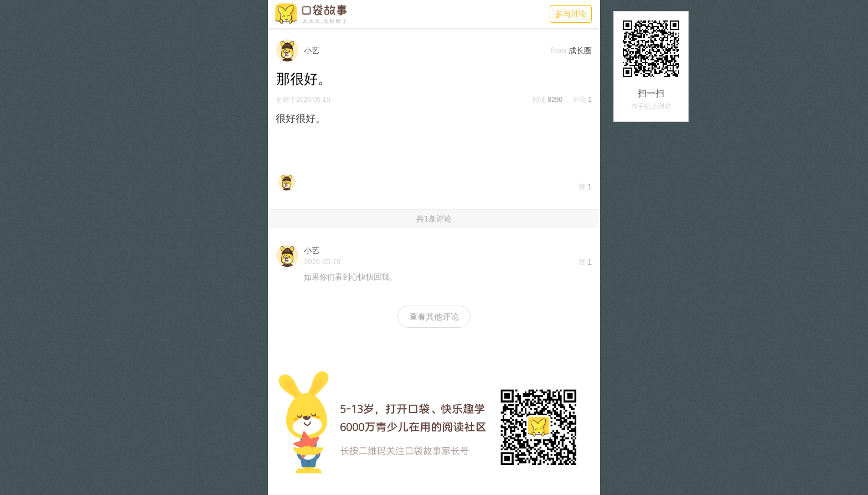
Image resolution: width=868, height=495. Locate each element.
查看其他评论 (434, 316)
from (559, 50)
